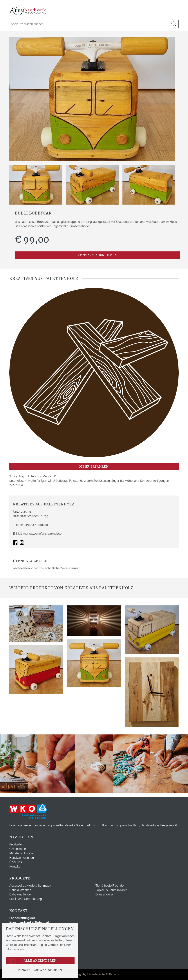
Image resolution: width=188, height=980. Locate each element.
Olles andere (104, 894)
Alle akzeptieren (40, 961)
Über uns (16, 862)
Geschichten (18, 849)
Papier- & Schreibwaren (111, 890)
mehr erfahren (94, 466)
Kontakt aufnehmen (97, 255)
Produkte (16, 844)
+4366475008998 (36, 525)
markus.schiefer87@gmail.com (44, 534)
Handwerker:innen (22, 858)
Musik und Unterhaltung (26, 899)
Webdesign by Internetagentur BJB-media (94, 974)
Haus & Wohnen (20, 890)
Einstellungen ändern (40, 970)
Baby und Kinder (21, 894)
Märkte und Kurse (21, 853)
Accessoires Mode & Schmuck (30, 886)
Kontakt (15, 867)
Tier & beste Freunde (110, 886)
